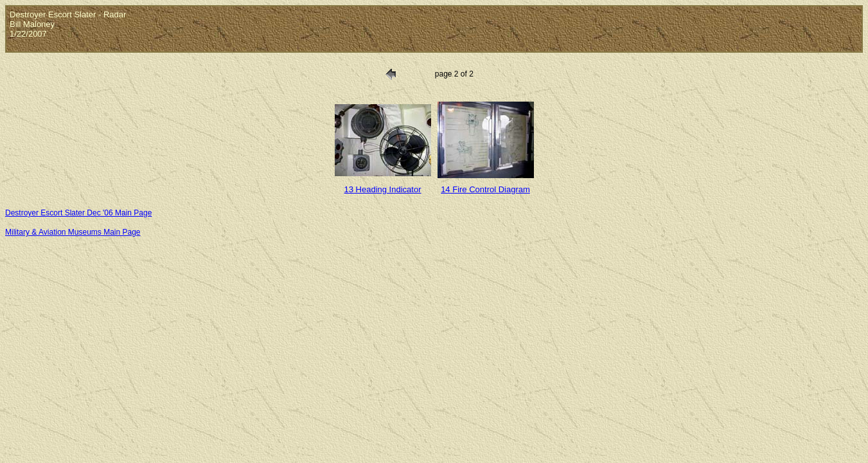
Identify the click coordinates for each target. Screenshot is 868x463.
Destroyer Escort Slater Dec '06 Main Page (78, 213)
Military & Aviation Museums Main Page (73, 232)
